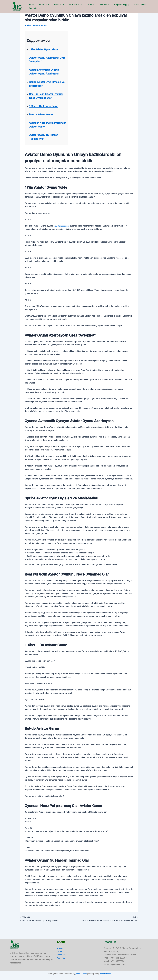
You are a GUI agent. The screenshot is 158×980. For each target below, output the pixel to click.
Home (31, 6)
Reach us (61, 955)
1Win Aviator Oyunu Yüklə (46, 49)
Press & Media (131, 6)
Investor (56, 6)
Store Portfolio (71, 6)
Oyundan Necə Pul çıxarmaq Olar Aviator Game (44, 130)
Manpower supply (113, 6)
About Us (43, 6)
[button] (46, 6)
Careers (85, 6)
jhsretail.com (81, 974)
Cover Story (97, 6)
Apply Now (62, 958)
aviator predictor (63, 234)
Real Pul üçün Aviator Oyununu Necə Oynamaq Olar (45, 98)
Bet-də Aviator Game (43, 118)
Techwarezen (106, 974)
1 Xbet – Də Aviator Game (46, 110)
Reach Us (146, 6)
